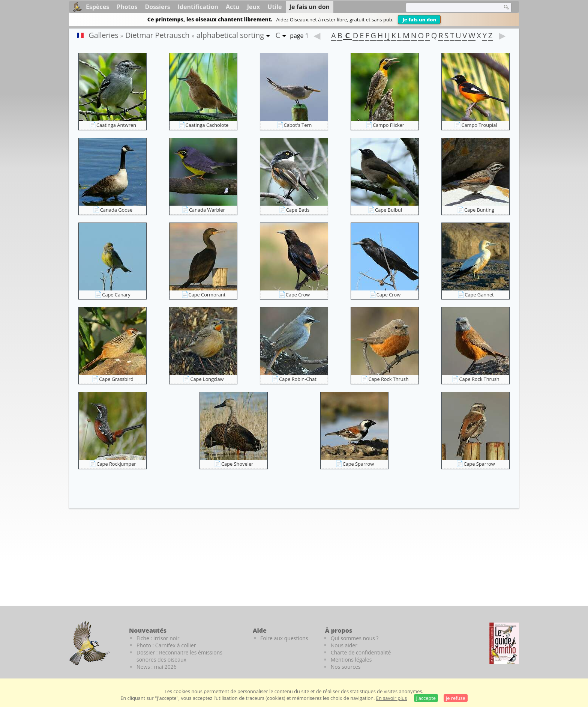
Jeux (254, 7)
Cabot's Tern (298, 125)
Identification (198, 7)
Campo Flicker (388, 125)
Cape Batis (298, 210)
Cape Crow (298, 295)
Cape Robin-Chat (298, 379)
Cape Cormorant (207, 295)
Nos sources (346, 667)
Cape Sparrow (358, 464)
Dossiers (157, 7)
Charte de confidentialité (361, 652)
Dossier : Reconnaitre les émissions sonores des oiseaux (179, 656)
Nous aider (344, 645)
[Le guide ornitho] (504, 643)
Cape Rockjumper (116, 464)
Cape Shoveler (237, 464)
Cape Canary (116, 295)
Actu (233, 7)
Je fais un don (419, 20)
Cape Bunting (479, 210)
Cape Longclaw (207, 379)
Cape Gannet (479, 295)
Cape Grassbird (116, 379)
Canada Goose (116, 210)
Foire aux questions (284, 638)
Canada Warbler (207, 210)
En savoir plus (391, 698)
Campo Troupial (479, 125)
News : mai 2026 (157, 667)
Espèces (97, 7)
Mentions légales (351, 660)
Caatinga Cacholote (207, 125)
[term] (449, 8)
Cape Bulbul (388, 210)
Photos (127, 7)
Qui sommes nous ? (355, 638)
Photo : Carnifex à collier (166, 645)
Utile (274, 7)
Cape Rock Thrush (388, 379)
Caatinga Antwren (116, 125)
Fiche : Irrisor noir (158, 638)
